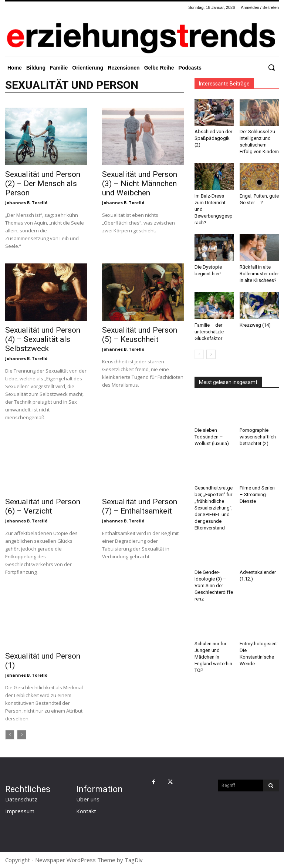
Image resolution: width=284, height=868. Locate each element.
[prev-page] (10, 735)
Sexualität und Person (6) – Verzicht (43, 506)
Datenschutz (21, 799)
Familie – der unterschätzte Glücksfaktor (209, 332)
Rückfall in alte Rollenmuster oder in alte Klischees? (259, 274)
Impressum (20, 811)
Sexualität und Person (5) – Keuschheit (140, 335)
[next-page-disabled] (22, 735)
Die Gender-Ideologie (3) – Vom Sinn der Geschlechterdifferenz (214, 586)
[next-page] (211, 354)
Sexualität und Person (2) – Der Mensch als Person (43, 184)
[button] (271, 67)
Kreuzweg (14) (255, 325)
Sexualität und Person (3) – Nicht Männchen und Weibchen (140, 184)
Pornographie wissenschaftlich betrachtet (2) (258, 437)
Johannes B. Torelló (26, 203)
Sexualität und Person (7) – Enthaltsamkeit (140, 506)
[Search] (271, 785)
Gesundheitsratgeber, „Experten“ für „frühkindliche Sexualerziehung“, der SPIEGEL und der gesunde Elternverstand (214, 508)
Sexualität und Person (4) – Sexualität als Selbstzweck (43, 339)
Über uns (88, 799)
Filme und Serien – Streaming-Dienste (257, 494)
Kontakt (86, 811)
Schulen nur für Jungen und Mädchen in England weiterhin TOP (213, 657)
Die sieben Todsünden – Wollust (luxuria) (212, 437)
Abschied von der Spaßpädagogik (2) (213, 138)
